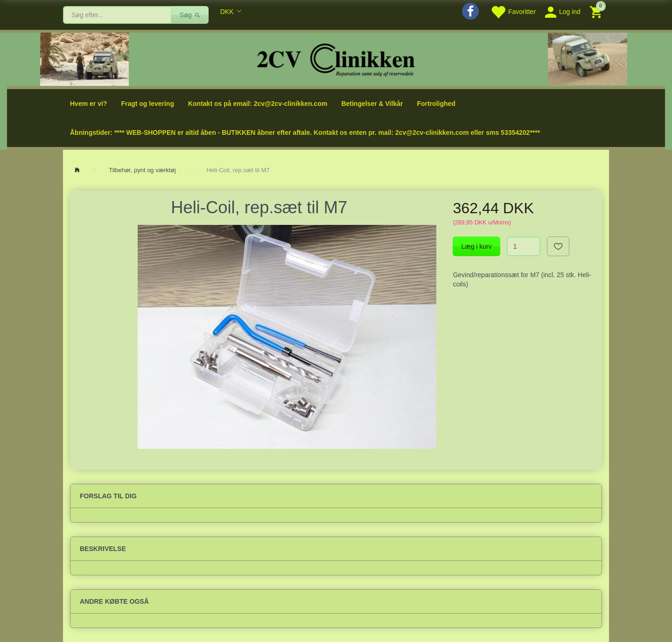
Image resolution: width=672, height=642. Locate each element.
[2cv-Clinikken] (336, 59)
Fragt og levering (147, 104)
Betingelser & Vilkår (372, 104)
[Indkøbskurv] (597, 11)
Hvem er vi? (88, 104)
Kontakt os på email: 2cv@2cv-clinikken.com (258, 104)
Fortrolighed (436, 104)
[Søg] (190, 15)
